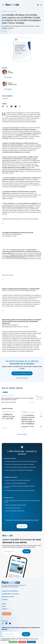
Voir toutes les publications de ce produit (22, 373)
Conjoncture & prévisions (10, 591)
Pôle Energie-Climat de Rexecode (15, 257)
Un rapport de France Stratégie (10, 128)
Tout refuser (22, 642)
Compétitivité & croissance (10, 594)
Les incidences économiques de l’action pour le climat (18, 232)
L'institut (5, 599)
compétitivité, (19, 135)
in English (4, 609)
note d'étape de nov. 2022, (18, 250)
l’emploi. (6, 138)
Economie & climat (8, 597)
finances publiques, (7, 137)
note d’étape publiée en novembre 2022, (31, 133)
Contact (4, 604)
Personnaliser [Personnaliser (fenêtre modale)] (31, 642)
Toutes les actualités (22, 434)
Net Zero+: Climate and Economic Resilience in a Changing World (21, 289)
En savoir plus (22, 526)
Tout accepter (13, 642)
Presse (4, 606)
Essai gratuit (7, 614)
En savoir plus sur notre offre (22, 378)
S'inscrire (27, 551)
